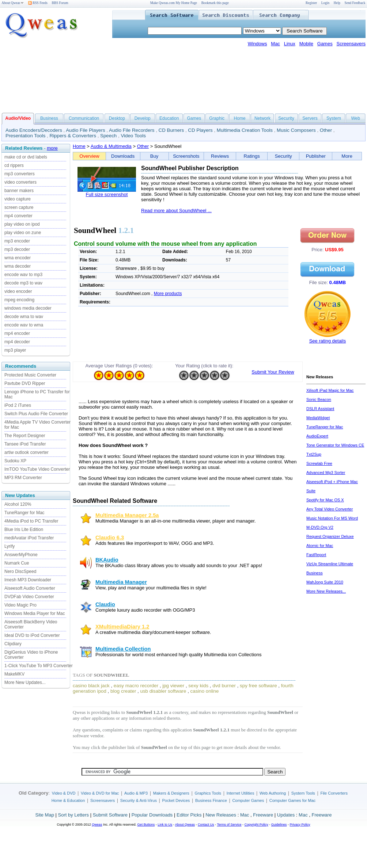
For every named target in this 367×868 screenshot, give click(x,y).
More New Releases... (326, 591)
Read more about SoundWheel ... (176, 211)
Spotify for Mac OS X (325, 500)
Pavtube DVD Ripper (25, 383)
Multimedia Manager (121, 582)
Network (262, 118)
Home (240, 118)
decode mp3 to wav (23, 283)
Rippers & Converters (73, 136)
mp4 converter (18, 216)
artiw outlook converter (27, 452)
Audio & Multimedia (111, 146)
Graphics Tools (208, 793)
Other (326, 130)
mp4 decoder (17, 342)
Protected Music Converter (30, 375)
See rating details (328, 341)
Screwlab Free (319, 463)
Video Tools (133, 136)
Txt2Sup (314, 454)
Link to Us (165, 825)
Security (286, 118)
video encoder (18, 291)
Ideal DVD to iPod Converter (32, 635)
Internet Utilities (241, 793)
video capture (18, 199)
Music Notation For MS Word (332, 518)
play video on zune (23, 233)
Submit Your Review (273, 372)
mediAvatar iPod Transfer (29, 538)
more (52, 148)
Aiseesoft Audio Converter (30, 588)
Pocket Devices (176, 800)
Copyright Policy (256, 825)
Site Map (45, 815)
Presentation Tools (25, 136)
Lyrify (10, 546)
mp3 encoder (17, 241)
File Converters (334, 793)
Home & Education (68, 800)
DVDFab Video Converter (29, 597)
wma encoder (18, 258)
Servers (310, 118)
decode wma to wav (24, 317)
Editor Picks (189, 815)
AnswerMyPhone (21, 555)
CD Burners (171, 130)
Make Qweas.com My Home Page (174, 3)
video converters (20, 182)
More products (168, 294)
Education (169, 118)
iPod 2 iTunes (18, 405)
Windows (258, 44)
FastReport (316, 555)
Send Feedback (355, 3)
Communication (84, 118)
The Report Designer (25, 436)
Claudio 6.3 (110, 538)
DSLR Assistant (320, 409)
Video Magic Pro (20, 605)
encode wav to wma (24, 325)
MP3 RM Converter (23, 478)
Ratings (252, 156)
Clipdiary (13, 644)
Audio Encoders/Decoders (34, 130)
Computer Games (248, 800)
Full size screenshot (107, 194)
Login (325, 3)
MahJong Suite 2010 (325, 582)
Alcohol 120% (18, 504)
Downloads (123, 156)
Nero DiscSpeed (20, 571)
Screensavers (351, 44)
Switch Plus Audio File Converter (36, 414)
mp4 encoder (17, 333)
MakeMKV (14, 674)
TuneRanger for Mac (24, 513)
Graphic (217, 118)
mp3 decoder (17, 249)
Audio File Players (85, 130)
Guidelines (279, 825)
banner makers (19, 191)
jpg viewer (173, 686)
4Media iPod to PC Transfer (31, 521)
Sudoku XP (15, 461)
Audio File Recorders (132, 130)
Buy (154, 156)
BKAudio (107, 560)
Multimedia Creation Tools (245, 130)
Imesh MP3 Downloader (28, 580)
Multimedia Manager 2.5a (127, 515)
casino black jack (91, 686)
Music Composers (296, 130)
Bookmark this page (215, 3)
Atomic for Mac (320, 546)
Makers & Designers (171, 793)
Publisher (316, 156)
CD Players (200, 130)
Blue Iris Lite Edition (24, 529)
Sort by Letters (73, 815)
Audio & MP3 (136, 793)
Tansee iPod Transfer (25, 444)
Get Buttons (146, 825)
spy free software (258, 686)
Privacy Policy (300, 825)
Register (311, 3)
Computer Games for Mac (293, 800)
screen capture (19, 207)
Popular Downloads (152, 815)
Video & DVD (64, 793)
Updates (286, 815)
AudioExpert (317, 436)
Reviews (220, 156)
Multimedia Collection (123, 649)
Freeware (263, 815)
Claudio (105, 604)
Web (355, 118)
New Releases (221, 815)
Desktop (117, 118)
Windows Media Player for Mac (35, 613)
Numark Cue (17, 563)
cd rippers (14, 165)
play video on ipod (22, 224)
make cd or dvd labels (26, 157)
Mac (275, 44)
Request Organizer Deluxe (330, 536)
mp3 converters (20, 174)
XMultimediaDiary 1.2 (122, 627)
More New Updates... (25, 682)
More (347, 156)
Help (337, 3)
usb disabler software (163, 691)
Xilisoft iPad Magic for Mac (330, 390)
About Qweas (13, 3)
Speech (108, 136)
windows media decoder (28, 308)
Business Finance (211, 800)
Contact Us (206, 825)
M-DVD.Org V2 (320, 527)
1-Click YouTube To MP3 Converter (39, 666)
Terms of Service (229, 825)
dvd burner (224, 686)
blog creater (123, 691)
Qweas (97, 825)
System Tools (303, 793)
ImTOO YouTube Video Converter (37, 469)
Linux (290, 44)
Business (49, 118)
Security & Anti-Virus (139, 800)
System (334, 118)
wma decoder (18, 266)
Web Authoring (273, 793)
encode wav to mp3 (23, 275)
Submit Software (110, 815)
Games (325, 44)
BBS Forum (60, 3)
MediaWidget (318, 418)
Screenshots (186, 156)
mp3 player (15, 350)
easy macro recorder (136, 686)
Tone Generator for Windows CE (335, 445)
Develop (143, 118)
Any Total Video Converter (330, 509)
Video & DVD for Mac (100, 793)
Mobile (306, 44)
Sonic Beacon (319, 399)
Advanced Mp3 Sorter (326, 473)
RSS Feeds (38, 3)
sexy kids (198, 686)
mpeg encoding (19, 300)
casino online (205, 691)
